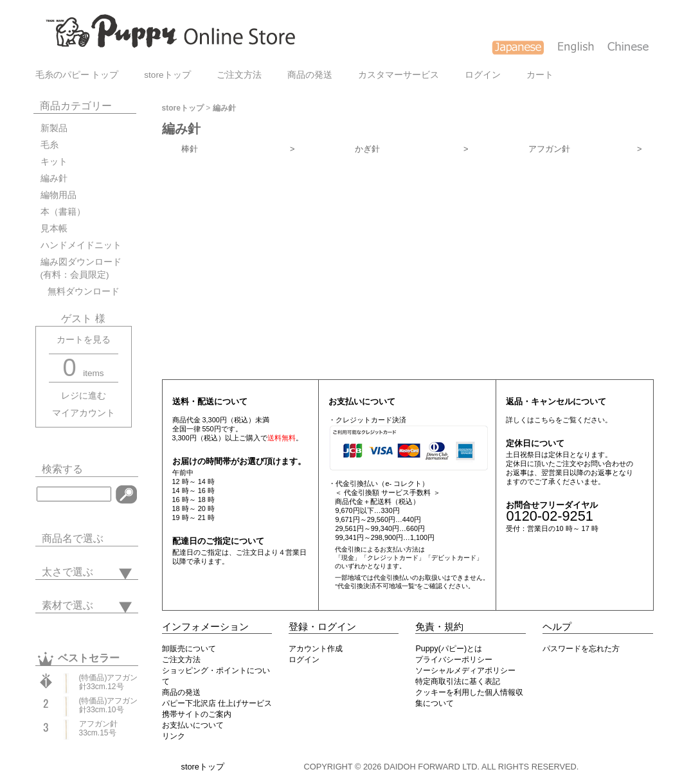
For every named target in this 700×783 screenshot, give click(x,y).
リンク (174, 736)
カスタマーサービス (399, 75)
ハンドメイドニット (81, 245)
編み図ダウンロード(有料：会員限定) (81, 268)
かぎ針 (412, 149)
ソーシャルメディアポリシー (465, 670)
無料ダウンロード (80, 292)
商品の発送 (310, 75)
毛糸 (49, 145)
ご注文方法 (239, 75)
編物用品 (58, 195)
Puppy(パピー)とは (449, 649)
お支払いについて (193, 725)
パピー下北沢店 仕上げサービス (217, 703)
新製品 (54, 128)
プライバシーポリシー (454, 660)
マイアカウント (84, 413)
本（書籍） (63, 212)
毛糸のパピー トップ (77, 75)
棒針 (238, 149)
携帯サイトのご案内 (197, 714)
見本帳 (54, 229)
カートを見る (84, 340)
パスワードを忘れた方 (581, 649)
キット (54, 162)
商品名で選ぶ (73, 538)
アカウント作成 (316, 649)
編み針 (54, 178)
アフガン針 (585, 149)
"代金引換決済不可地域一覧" (376, 586)
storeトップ (167, 75)
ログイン (483, 75)
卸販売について (189, 649)
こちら (545, 420)
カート (540, 75)
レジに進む (84, 396)
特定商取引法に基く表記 (458, 681)
